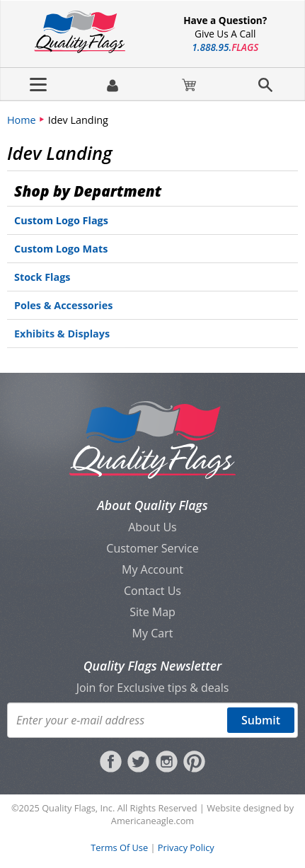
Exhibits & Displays (62, 334)
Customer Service (152, 548)
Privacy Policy (186, 847)
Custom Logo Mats (61, 249)
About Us (152, 527)
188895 (225, 47)
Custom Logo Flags (61, 220)
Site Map (152, 612)
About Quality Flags (152, 505)
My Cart (153, 633)
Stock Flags (42, 277)
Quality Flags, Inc (77, 808)
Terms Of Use (119, 847)
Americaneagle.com (152, 821)
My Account (152, 569)
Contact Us (152, 591)
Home (22, 120)
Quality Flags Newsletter (152, 666)
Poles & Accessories (63, 305)
